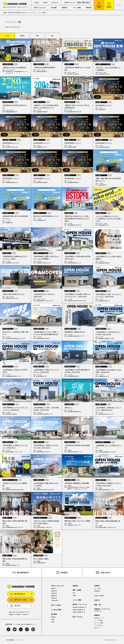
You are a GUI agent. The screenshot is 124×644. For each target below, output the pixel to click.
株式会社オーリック (99, 618)
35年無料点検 (55, 600)
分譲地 (74, 595)
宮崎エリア (20, 614)
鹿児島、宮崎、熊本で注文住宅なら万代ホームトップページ (19, 13)
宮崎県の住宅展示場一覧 (79, 612)
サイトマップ (20, 640)
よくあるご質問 (56, 610)
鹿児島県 (53, 617)
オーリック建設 (98, 620)
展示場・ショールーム (80, 604)
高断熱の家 (54, 598)
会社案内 (37, 2)
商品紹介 (65, 8)
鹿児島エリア (12, 614)
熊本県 (53, 622)
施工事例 (54, 8)
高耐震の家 (54, 596)
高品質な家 (54, 591)
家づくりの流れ (56, 605)
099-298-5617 (84, 3)
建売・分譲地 (77, 590)
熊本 (52, 36)
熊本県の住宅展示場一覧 (79, 610)
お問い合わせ (55, 2)
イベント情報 (77, 8)
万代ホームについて (40, 8)
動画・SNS (98, 605)
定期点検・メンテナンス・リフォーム (103, 610)
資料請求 (89, 8)
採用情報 (45, 2)
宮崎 (37, 36)
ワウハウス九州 (98, 625)
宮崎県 (53, 619)
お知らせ (97, 600)
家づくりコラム (78, 617)
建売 (74, 593)
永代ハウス (97, 628)
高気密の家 (54, 593)
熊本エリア (26, 614)
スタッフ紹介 (98, 589)
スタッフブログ (99, 596)
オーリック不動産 (99, 623)
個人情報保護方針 (11, 640)
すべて (7, 36)
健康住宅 (53, 588)
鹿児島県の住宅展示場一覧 (79, 607)
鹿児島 (22, 36)
